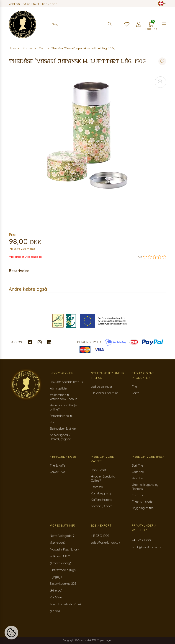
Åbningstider (59, 388)
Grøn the (138, 472)
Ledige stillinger (102, 387)
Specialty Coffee (102, 506)
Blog (14, 4)
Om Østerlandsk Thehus (66, 382)
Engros (50, 4)
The (134, 387)
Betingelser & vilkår (63, 428)
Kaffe (136, 393)
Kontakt (31, 4)
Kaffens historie (102, 500)
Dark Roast (99, 470)
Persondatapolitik (62, 416)
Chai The (138, 495)
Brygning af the (143, 508)
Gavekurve (57, 472)
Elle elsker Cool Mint (104, 393)
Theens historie (142, 501)
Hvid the (138, 478)
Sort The (138, 465)
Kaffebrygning (101, 493)
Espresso (97, 487)
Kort (53, 422)
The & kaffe (58, 465)
